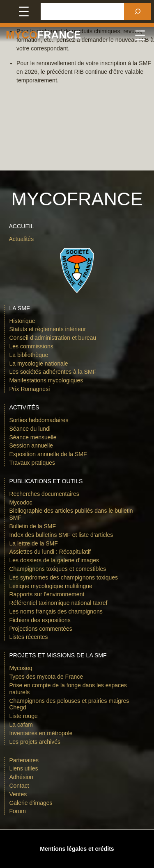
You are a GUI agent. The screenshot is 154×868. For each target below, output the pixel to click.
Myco (22, 35)
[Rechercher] (138, 11)
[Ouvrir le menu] (24, 11)
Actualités (21, 239)
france (59, 35)
